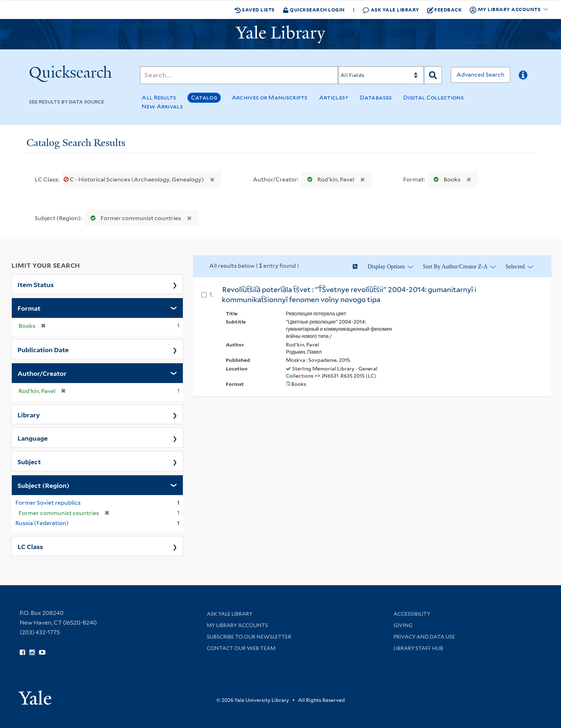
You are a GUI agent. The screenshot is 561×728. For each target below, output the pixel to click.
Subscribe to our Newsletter (249, 637)
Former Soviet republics (48, 503)
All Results (159, 98)
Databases (376, 98)
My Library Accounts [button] (506, 10)
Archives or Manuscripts (270, 98)
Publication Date (43, 349)
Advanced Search (480, 75)
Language (33, 438)
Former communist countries (134, 218)
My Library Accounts (237, 625)
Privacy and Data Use (424, 637)
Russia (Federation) (42, 523)
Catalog (204, 98)
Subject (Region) (43, 485)
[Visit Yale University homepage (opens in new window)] (35, 695)
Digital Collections (433, 98)
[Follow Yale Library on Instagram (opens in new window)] (32, 652)
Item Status (36, 284)
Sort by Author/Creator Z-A (455, 266)
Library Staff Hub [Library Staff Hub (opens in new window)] (418, 648)
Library (29, 414)
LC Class (30, 546)
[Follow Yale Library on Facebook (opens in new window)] (22, 652)
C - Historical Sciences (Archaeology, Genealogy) (134, 179)
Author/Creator (42, 373)
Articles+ (334, 98)
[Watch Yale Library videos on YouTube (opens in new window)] (42, 652)
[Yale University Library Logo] (280, 34)
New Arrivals (162, 106)
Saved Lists (255, 10)
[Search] (239, 75)
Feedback (445, 10)
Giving (403, 625)
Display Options (386, 266)
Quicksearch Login (314, 9)
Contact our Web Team (241, 648)
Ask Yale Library (391, 10)
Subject (29, 461)
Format (29, 308)
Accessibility (412, 614)
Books (445, 179)
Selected (515, 266)
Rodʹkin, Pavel (329, 179)
